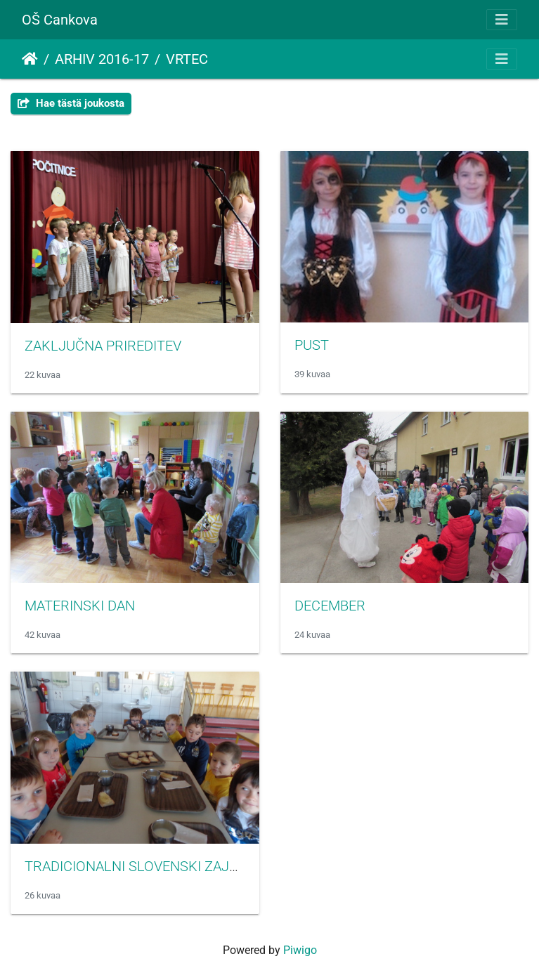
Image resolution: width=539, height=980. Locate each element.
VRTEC (187, 59)
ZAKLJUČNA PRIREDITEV (103, 346)
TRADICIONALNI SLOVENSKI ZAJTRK (140, 866)
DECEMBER (330, 606)
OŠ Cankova (60, 20)
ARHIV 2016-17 (102, 59)
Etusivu (30, 59)
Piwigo (300, 950)
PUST (312, 345)
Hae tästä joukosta (71, 103)
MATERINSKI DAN (80, 606)
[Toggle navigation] (502, 20)
